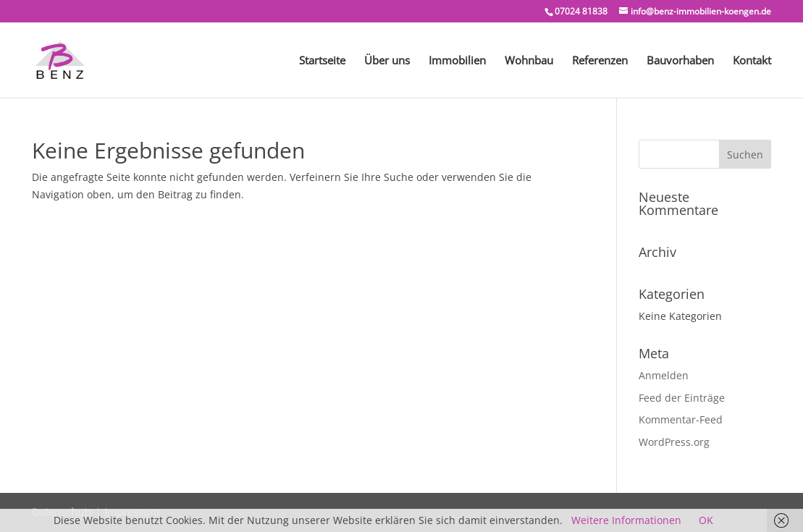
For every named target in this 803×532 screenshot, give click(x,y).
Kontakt (752, 61)
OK (706, 520)
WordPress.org (674, 442)
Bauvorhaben (680, 61)
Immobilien (457, 61)
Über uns (387, 61)
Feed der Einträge (682, 398)
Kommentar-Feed (681, 419)
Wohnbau (529, 61)
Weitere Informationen (626, 520)
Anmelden (664, 375)
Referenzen (600, 61)
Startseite (322, 61)
